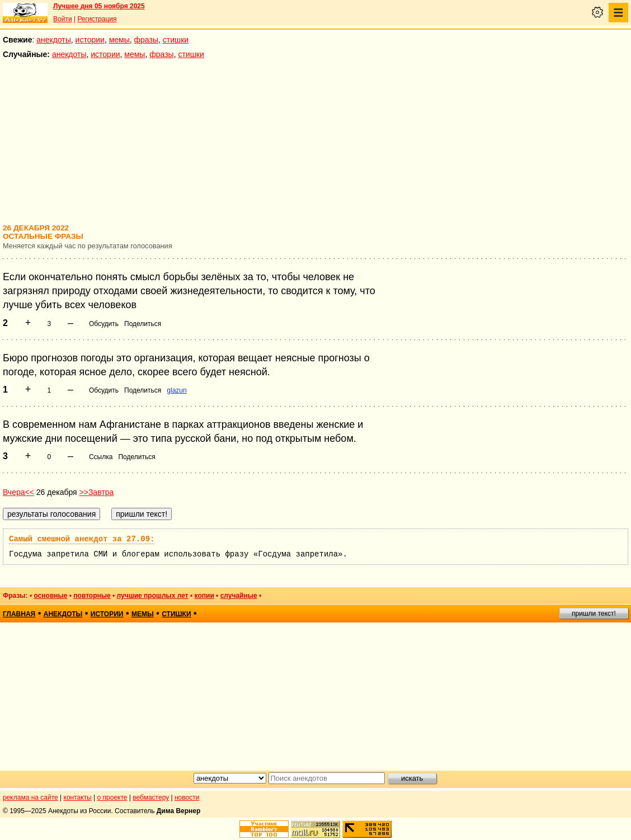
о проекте (112, 797)
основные (50, 596)
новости (187, 797)
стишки (176, 40)
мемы (119, 40)
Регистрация (97, 19)
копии (204, 596)
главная (19, 614)
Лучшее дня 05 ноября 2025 (99, 6)
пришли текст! (594, 614)
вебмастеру (151, 797)
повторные (92, 596)
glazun (176, 390)
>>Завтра (97, 492)
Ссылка (101, 457)
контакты (78, 797)
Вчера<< (18, 492)
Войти (63, 19)
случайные (239, 596)
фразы (146, 40)
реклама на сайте (30, 797)
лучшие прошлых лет (153, 596)
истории (90, 40)
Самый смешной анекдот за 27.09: (82, 539)
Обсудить (104, 324)
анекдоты (54, 40)
